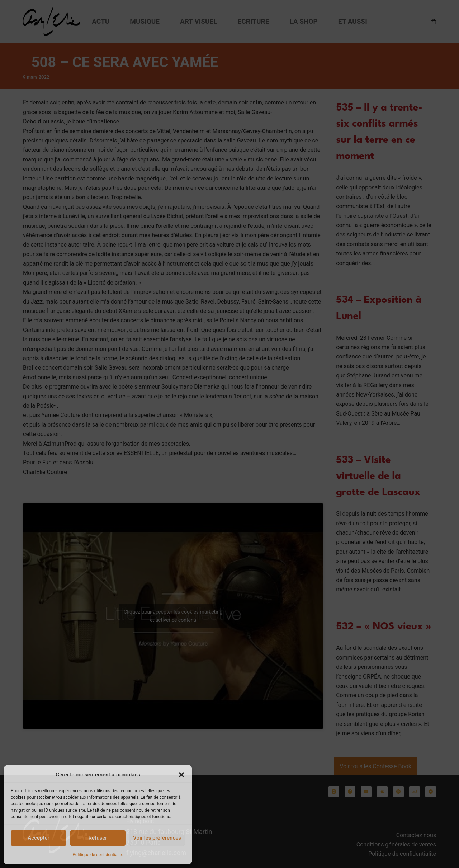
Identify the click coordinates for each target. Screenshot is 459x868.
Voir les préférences (157, 838)
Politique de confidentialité (98, 855)
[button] (181, 775)
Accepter (38, 838)
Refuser (98, 838)
